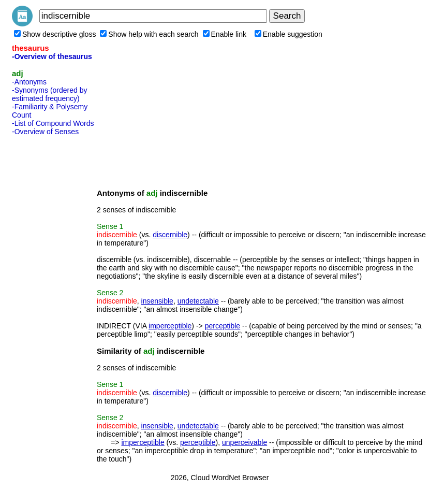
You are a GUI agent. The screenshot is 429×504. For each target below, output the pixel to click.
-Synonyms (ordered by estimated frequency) (50, 94)
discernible (170, 235)
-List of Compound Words (53, 123)
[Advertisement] (53, 295)
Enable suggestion (289, 34)
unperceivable (245, 442)
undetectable (198, 301)
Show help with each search (149, 34)
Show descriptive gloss (55, 34)
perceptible (223, 326)
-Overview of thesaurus (52, 56)
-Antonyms (29, 82)
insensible (157, 301)
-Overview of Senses (45, 132)
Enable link (225, 34)
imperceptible (170, 326)
